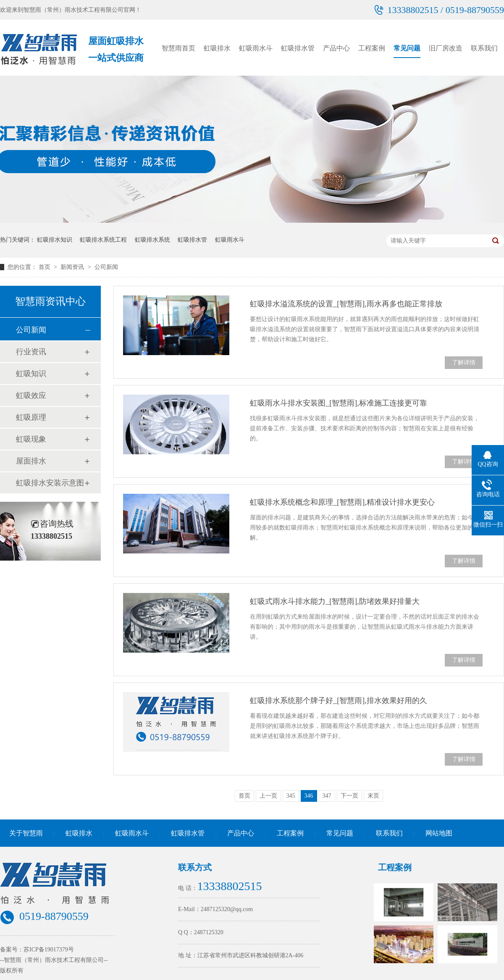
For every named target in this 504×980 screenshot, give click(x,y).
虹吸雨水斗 (256, 48)
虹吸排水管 (298, 48)
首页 (45, 267)
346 (309, 796)
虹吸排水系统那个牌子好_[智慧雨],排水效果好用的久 (339, 701)
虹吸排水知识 (55, 240)
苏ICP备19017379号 (49, 950)
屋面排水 (31, 461)
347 (327, 796)
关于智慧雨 (26, 833)
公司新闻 (106, 267)
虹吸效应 (31, 395)
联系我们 (484, 48)
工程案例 (372, 48)
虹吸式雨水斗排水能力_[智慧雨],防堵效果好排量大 (335, 601)
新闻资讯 (73, 267)
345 (291, 796)
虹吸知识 (31, 374)
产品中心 (336, 48)
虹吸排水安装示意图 (50, 483)
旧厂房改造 (446, 48)
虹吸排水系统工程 (103, 240)
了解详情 (464, 362)
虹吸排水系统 (152, 240)
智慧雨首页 (178, 48)
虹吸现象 (31, 439)
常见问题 (407, 48)
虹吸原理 (31, 417)
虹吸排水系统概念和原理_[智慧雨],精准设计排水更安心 (342, 502)
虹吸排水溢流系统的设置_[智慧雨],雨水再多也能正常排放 (346, 304)
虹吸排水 (217, 48)
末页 (373, 796)
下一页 (349, 796)
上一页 (268, 796)
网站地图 (439, 833)
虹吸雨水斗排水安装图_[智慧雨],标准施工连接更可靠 (339, 403)
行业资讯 (31, 352)
